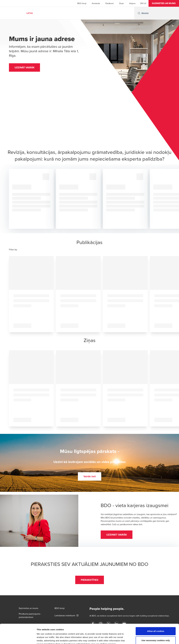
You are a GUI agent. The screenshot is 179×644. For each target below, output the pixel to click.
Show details (147, 638)
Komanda (96, 3)
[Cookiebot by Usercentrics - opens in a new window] (18, 639)
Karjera (132, 3)
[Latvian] (145, 3)
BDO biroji (82, 3)
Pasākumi (109, 3)
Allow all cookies (156, 614)
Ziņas (121, 3)
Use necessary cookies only (156, 623)
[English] (142, 3)
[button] (164, 3)
